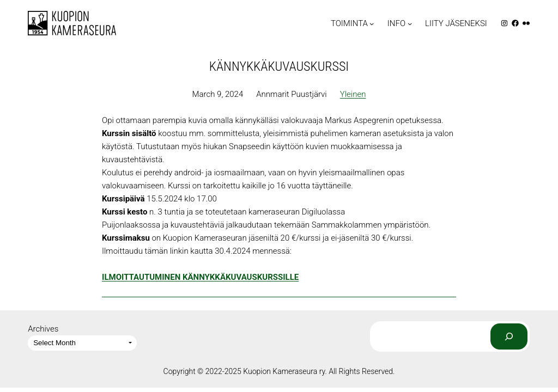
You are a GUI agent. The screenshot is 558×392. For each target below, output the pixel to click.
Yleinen (353, 94)
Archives (43, 329)
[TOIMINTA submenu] (372, 23)
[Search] (509, 336)
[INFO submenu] (410, 23)
